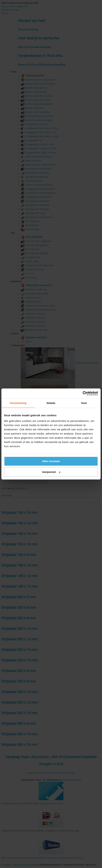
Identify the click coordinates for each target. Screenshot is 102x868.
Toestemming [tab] (18, 403)
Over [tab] (84, 403)
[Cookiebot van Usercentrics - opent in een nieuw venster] (83, 393)
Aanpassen (51, 472)
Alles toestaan (51, 461)
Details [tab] (51, 403)
